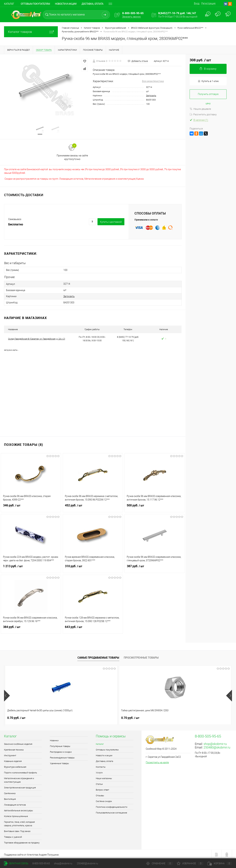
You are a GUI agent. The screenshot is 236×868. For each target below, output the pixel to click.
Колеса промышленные (16, 815)
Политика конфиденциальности (112, 806)
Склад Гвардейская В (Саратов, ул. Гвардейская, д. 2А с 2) (37, 338)
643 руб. (93, 628)
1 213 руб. (31, 567)
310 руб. (93, 567)
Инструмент (10, 754)
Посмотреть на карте (157, 761)
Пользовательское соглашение (111, 812)
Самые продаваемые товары (98, 657)
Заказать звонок (131, 17)
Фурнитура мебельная (15, 766)
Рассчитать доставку (203, 114)
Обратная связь (16, 863)
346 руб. (31, 506)
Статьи (99, 783)
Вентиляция (10, 798)
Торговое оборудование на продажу (22, 842)
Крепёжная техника (14, 749)
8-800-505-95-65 (41, 863)
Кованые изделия (13, 760)
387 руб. (155, 567)
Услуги (99, 772)
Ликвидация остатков (15, 804)
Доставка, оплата (92, 4)
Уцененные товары (59, 762)
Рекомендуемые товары (62, 757)
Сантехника (10, 792)
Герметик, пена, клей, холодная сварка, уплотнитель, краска (19, 823)
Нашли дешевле (200, 109)
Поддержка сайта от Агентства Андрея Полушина (31, 854)
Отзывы (100, 795)
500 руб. (155, 506)
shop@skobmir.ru (215, 743)
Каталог (9, 4)
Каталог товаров (31, 32)
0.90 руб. (187, 717)
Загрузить (151, 96)
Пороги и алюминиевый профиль (21, 772)
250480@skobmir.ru (217, 746)
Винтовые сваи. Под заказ (17, 830)
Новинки (54, 739)
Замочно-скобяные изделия (18, 743)
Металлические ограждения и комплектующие (19, 779)
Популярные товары (60, 745)
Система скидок (104, 800)
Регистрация (208, 3)
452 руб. (93, 506)
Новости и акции (66, 4)
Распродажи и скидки (61, 751)
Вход (197, 3)
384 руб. (31, 628)
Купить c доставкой (111, 223)
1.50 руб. (130, 717)
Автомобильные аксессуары (18, 809)
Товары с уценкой (13, 836)
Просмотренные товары (141, 657)
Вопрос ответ (102, 789)
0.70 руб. (16, 717)
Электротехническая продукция (20, 787)
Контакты (101, 766)
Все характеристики (153, 81)
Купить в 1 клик (208, 81)
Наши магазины (104, 777)
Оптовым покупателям (35, 4)
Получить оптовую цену (208, 96)
